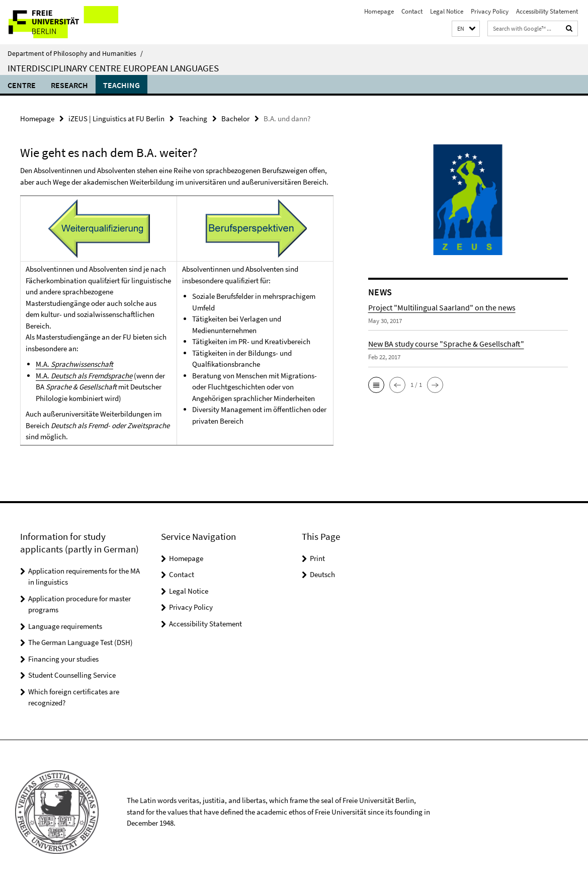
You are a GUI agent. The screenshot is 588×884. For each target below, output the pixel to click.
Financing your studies (63, 659)
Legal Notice (447, 11)
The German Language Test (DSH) (80, 642)
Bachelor (235, 118)
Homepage (379, 11)
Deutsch (322, 574)
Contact (412, 11)
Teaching (121, 85)
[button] (466, 29)
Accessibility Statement (547, 11)
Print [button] (317, 558)
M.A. (74, 364)
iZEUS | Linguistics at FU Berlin (116, 118)
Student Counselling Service (72, 675)
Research (69, 85)
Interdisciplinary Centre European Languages (113, 68)
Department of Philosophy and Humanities (75, 53)
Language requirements (65, 626)
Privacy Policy (490, 11)
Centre (22, 85)
